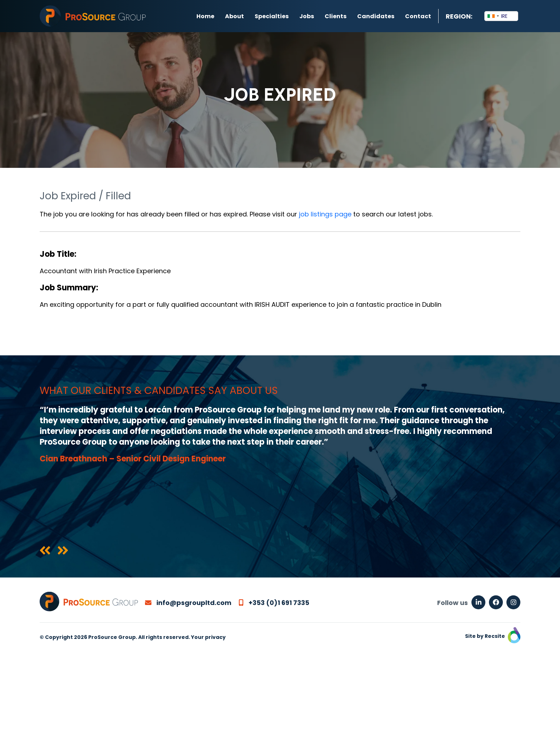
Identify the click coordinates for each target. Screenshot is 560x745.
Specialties (272, 16)
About (234, 16)
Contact (418, 16)
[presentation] (45, 551)
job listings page (325, 214)
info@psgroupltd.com (188, 603)
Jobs (307, 16)
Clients (336, 16)
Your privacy (208, 637)
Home (205, 16)
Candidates (376, 16)
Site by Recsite (493, 636)
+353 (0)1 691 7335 (274, 603)
